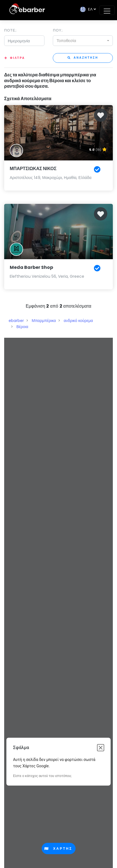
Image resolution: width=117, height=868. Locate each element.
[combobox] (83, 41)
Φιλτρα (18, 58)
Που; (58, 30)
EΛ (86, 9)
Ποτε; (10, 30)
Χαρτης (58, 848)
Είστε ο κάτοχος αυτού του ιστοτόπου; (42, 776)
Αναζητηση (83, 58)
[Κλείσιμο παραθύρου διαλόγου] (101, 748)
